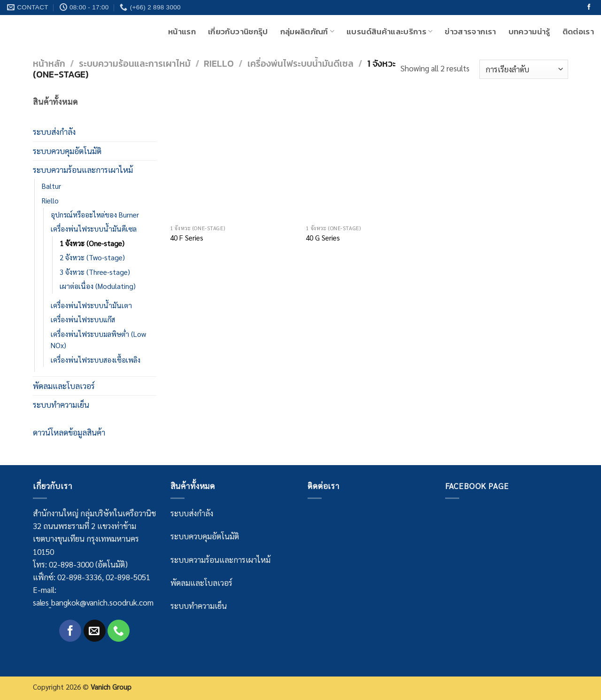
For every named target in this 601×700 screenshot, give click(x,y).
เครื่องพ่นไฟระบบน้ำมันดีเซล (300, 64)
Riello (219, 64)
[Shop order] (524, 69)
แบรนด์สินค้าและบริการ (389, 31)
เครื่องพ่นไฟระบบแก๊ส (83, 319)
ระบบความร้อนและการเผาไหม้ (135, 64)
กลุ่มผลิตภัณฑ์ (308, 31)
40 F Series (187, 238)
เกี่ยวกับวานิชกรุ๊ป (238, 31)
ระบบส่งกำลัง (54, 132)
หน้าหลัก (49, 64)
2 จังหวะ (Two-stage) (92, 257)
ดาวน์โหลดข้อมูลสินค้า (69, 432)
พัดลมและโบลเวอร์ (64, 386)
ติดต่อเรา (578, 31)
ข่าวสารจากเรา (470, 31)
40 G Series (323, 238)
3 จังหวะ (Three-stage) (95, 272)
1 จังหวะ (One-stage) (92, 243)
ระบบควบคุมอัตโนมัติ (67, 151)
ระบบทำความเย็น (61, 404)
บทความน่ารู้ (529, 31)
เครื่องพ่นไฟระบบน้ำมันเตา (91, 305)
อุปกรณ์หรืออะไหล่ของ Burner (95, 215)
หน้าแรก (182, 31)
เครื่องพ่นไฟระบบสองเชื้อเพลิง (96, 360)
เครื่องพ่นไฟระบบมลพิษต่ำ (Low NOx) (98, 340)
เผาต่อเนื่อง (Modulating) (98, 286)
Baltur (51, 186)
